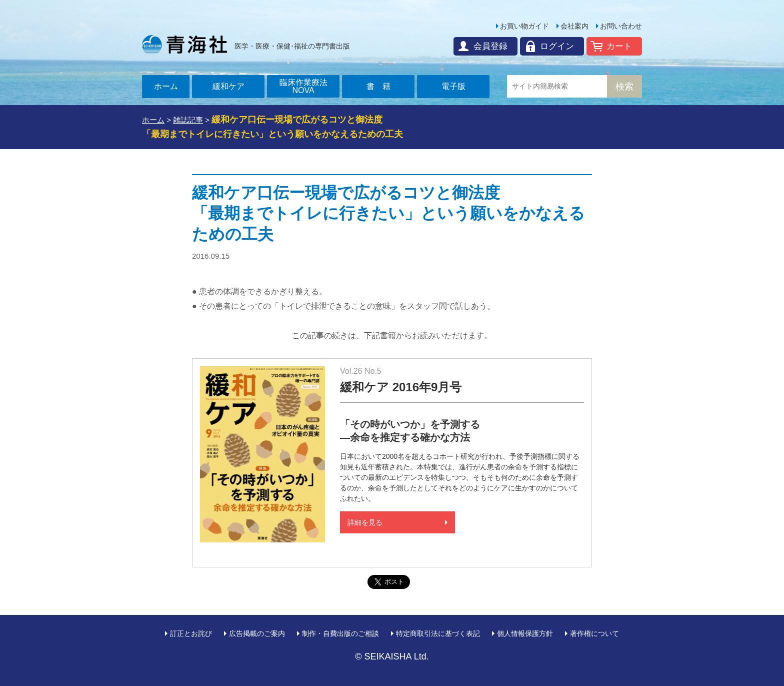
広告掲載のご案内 (257, 633)
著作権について (594, 633)
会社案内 (574, 26)
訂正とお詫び (191, 633)
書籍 (382, 86)
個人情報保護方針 (525, 633)
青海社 (184, 44)
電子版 (453, 86)
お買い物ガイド (524, 26)
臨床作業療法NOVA (303, 86)
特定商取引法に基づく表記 (438, 633)
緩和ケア (228, 86)
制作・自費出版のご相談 (340, 633)
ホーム (166, 86)
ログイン (557, 46)
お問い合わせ (621, 26)
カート (619, 46)
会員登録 (490, 46)
